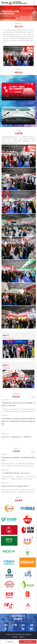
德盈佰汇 (22, 637)
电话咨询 (28, 642)
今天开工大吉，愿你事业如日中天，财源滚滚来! (16, 437)
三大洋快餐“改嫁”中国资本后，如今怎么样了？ (16, 473)
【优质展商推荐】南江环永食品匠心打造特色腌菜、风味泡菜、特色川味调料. (18, 404)
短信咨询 (9, 642)
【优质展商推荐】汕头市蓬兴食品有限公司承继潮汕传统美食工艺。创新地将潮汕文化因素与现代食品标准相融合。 (18, 421)
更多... (33, 397)
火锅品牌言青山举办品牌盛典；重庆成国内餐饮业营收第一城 (18, 459)
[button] (3, 11)
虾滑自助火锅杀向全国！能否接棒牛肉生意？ (15, 486)
